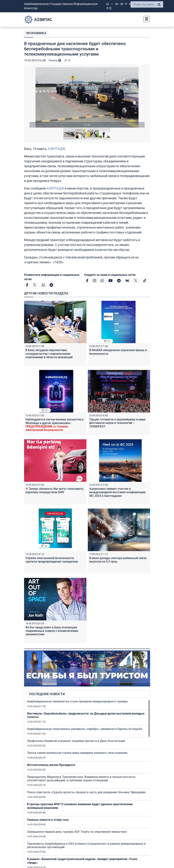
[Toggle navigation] (146, 19)
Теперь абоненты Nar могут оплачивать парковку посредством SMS (55, 490)
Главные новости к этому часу (48, 820)
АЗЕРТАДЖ (56, 149)
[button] (87, 97)
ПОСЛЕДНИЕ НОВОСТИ (47, 694)
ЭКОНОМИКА (36, 33)
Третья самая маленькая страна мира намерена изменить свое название (77, 753)
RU (112, 4)
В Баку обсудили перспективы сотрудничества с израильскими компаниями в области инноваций (49, 354)
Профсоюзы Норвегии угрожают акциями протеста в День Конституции (76, 741)
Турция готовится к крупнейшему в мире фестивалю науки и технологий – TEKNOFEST (117, 423)
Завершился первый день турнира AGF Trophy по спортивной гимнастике (77, 832)
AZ (108, 4)
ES (130, 4)
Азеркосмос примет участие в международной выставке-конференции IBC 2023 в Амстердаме (117, 492)
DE (122, 4)
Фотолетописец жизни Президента (51, 765)
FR (126, 4)
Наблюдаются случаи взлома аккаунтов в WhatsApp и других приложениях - (54, 425)
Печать (55, 60)
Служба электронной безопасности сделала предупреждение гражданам (52, 560)
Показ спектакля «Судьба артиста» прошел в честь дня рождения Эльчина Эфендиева (86, 792)
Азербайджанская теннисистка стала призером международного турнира (77, 701)
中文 (109, 8)
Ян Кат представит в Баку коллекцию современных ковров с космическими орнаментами (52, 631)
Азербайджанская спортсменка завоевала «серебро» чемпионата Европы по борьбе (84, 729)
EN (117, 4)
